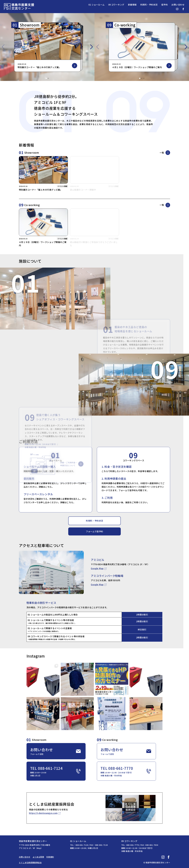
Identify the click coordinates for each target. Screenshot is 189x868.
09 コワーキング (116, 5)
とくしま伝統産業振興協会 (30, 862)
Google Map (97, 568)
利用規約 (50, 857)
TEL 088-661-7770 (126, 771)
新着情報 (132, 5)
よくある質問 (38, 857)
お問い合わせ (178, 5)
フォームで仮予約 (94, 531)
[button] (46, 78)
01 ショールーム (96, 5)
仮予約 (165, 5)
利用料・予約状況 (149, 5)
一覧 (162, 153)
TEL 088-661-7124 (55, 771)
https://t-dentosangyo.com (43, 813)
